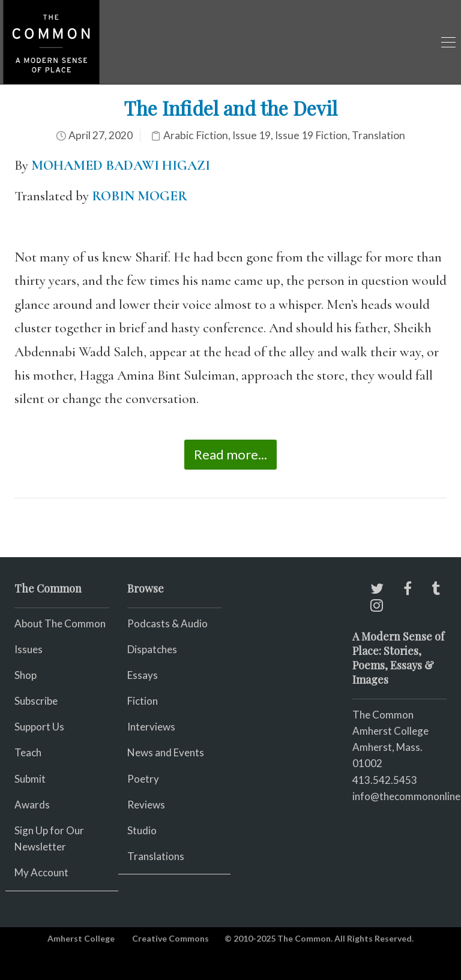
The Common (383, 715)
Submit (30, 779)
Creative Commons (170, 938)
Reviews (146, 805)
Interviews (151, 727)
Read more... (230, 454)
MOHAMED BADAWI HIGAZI (121, 166)
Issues (29, 649)
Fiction (143, 701)
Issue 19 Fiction (311, 135)
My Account (41, 872)
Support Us (39, 727)
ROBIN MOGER (140, 196)
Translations (156, 856)
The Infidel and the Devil (230, 108)
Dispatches (152, 649)
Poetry (143, 779)
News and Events (166, 752)
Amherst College (81, 938)
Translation (378, 135)
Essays (143, 675)
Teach (28, 752)
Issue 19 (252, 135)
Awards (32, 805)
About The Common (60, 623)
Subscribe (36, 701)
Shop (26, 675)
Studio (142, 830)
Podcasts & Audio (167, 623)
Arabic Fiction (196, 135)
